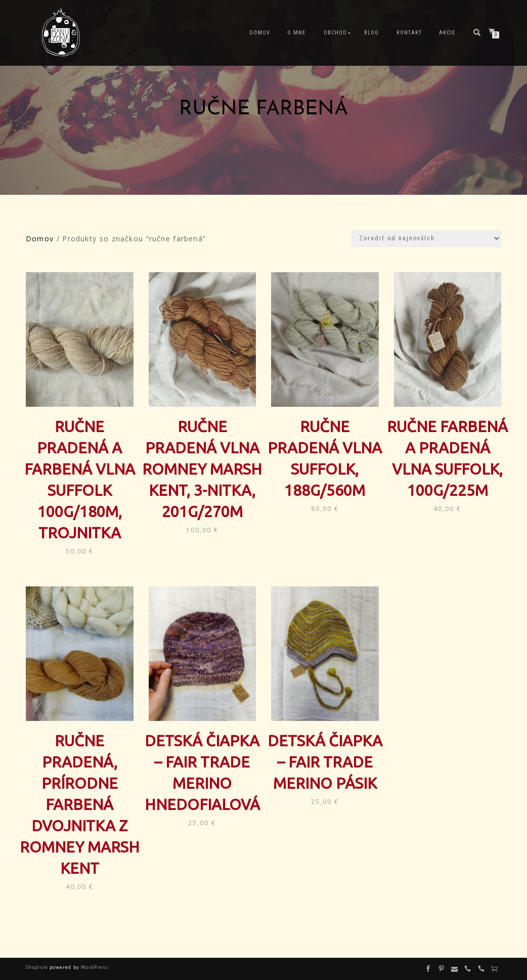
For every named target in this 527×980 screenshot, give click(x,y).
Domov (260, 33)
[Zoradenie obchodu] (426, 239)
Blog (371, 33)
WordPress (94, 967)
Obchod (335, 33)
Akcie (447, 33)
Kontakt (409, 33)
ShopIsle (38, 967)
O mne (297, 33)
